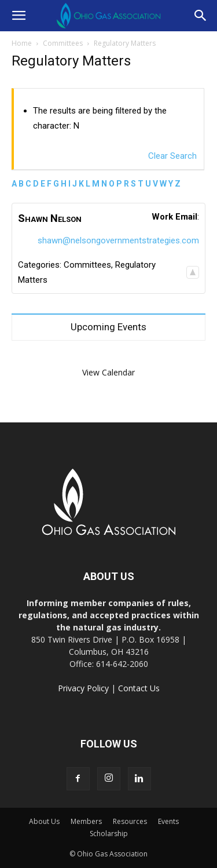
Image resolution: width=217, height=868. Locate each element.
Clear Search (172, 156)
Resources (130, 821)
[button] (19, 16)
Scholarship (109, 834)
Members (86, 821)
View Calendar (108, 372)
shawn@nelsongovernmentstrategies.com (118, 240)
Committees (63, 43)
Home (22, 43)
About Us (44, 821)
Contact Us (139, 688)
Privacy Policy (83, 688)
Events (168, 821)
